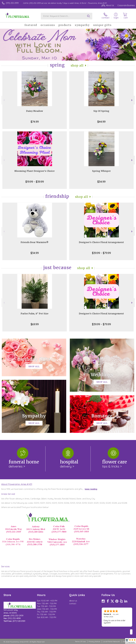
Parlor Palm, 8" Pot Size (35, 314)
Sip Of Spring (101, 111)
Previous (4, 100)
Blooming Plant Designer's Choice (35, 171)
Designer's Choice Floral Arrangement (101, 242)
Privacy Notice (94, 642)
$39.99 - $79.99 (101, 253)
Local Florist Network (111, 642)
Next (132, 100)
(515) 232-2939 (12, 3)
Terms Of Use (80, 642)
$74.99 (35, 122)
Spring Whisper (101, 171)
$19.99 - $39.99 (35, 182)
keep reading (91, 489)
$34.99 (101, 182)
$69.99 (35, 324)
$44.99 (101, 122)
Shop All (77, 66)
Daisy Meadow (35, 111)
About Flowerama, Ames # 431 (17, 484)
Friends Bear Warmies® (35, 242)
